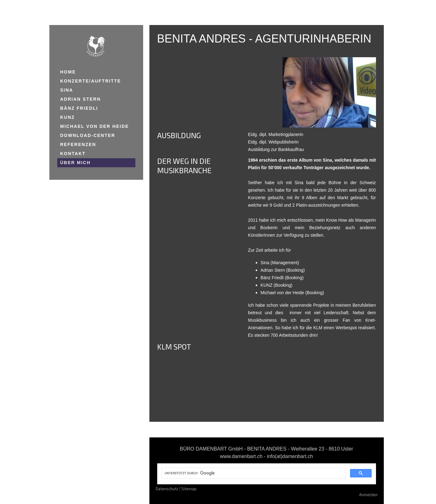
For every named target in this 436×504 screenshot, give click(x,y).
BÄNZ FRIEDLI (79, 108)
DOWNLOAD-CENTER (88, 135)
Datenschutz (167, 489)
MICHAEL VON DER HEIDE (95, 126)
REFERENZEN (78, 144)
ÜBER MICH (75, 163)
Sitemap (189, 489)
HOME (68, 72)
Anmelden (368, 495)
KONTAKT (73, 154)
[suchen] (253, 473)
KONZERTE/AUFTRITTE (91, 81)
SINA (67, 90)
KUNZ (68, 117)
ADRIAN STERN (81, 99)
